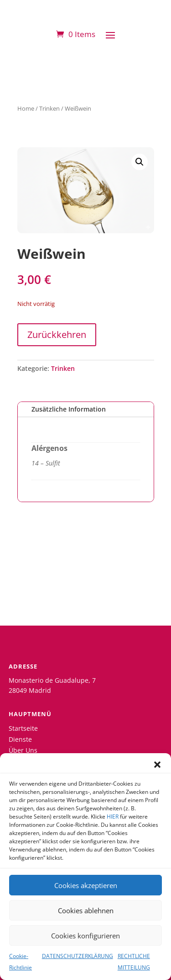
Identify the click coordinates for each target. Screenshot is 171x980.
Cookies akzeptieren (86, 885)
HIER (113, 817)
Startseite (23, 728)
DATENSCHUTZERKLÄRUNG (78, 956)
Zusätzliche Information (69, 409)
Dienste (20, 739)
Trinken (49, 108)
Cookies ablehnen (86, 910)
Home (26, 108)
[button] (157, 765)
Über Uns (23, 750)
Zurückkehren (57, 335)
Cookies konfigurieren (85, 936)
